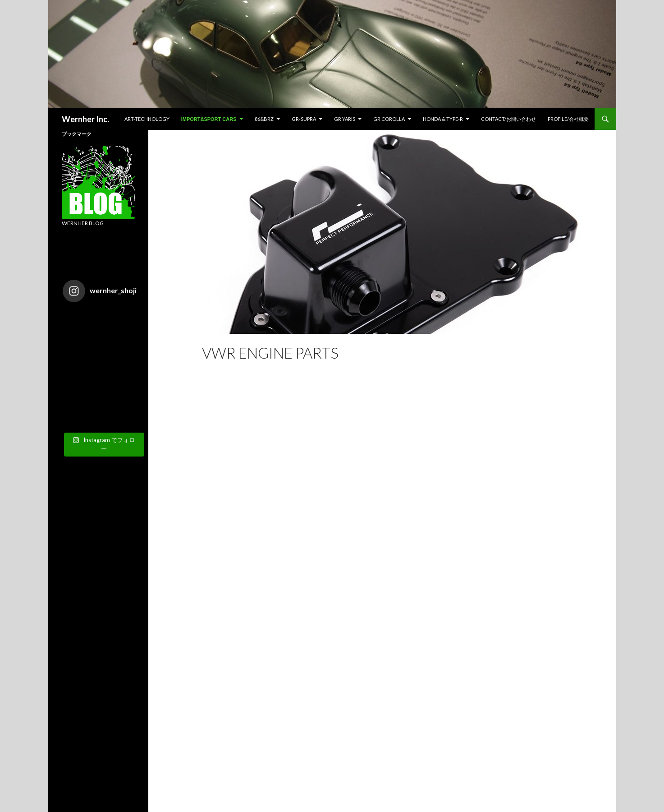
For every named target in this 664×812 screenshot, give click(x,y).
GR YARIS (345, 119)
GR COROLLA (389, 119)
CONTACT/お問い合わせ (508, 119)
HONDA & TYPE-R (443, 119)
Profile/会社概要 (568, 119)
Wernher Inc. (85, 119)
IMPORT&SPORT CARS (209, 119)
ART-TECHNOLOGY (147, 119)
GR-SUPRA (304, 119)
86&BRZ (264, 119)
